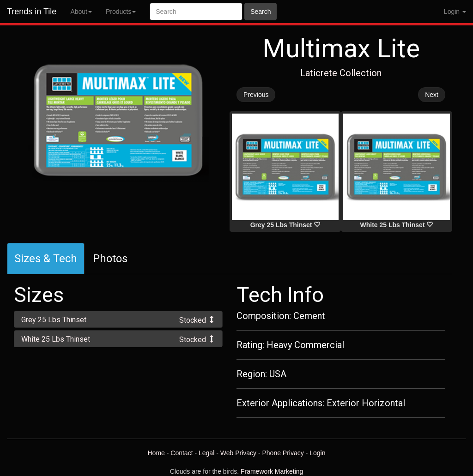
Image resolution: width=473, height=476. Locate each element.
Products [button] (121, 12)
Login (317, 453)
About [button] (81, 12)
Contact (182, 453)
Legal (206, 453)
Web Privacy (238, 453)
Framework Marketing (272, 471)
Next (432, 95)
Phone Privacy (283, 453)
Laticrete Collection (341, 73)
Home (156, 453)
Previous (256, 95)
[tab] (118, 319)
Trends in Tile (32, 12)
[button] (118, 319)
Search (261, 12)
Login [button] (455, 12)
